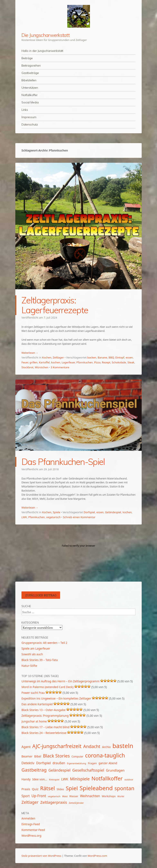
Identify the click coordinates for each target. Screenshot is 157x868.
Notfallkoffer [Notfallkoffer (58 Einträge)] (107, 778)
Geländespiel (113, 512)
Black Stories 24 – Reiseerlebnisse (44, 733)
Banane (102, 357)
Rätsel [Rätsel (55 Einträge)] (48, 788)
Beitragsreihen (31, 66)
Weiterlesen (30, 353)
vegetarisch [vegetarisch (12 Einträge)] (54, 796)
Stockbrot (27, 367)
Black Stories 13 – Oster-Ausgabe (44, 710)
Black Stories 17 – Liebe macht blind (45, 727)
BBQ (111, 357)
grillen (34, 362)
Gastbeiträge (30, 73)
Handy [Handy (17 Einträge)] (26, 779)
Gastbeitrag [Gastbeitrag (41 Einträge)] (34, 770)
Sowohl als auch (32, 654)
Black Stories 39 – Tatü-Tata (40, 660)
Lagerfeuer (68, 362)
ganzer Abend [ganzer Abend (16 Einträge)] (108, 763)
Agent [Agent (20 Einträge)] (26, 747)
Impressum (29, 117)
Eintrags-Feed (31, 824)
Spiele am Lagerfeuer (36, 648)
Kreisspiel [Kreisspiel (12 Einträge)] (54, 779)
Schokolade (119, 362)
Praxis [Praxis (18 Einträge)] (26, 789)
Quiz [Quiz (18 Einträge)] (35, 789)
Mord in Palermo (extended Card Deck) (47, 687)
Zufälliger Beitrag (41, 595)
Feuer (25, 362)
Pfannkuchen (85, 362)
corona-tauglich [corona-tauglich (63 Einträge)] (105, 755)
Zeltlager (58, 357)
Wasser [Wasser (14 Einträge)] (74, 796)
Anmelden (28, 818)
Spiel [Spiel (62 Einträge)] (72, 788)
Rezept (106, 362)
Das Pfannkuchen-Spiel (63, 462)
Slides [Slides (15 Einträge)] (60, 789)
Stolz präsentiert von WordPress (41, 856)
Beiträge (27, 58)
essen (129, 357)
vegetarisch (53, 517)
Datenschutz (30, 124)
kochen (56, 362)
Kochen (47, 357)
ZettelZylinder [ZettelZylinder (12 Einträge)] (76, 803)
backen (92, 357)
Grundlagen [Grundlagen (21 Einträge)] (115, 770)
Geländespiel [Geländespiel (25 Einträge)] (59, 770)
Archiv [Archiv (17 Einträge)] (106, 747)
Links (25, 110)
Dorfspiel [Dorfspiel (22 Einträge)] (43, 763)
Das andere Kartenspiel (37, 704)
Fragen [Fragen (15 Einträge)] (92, 763)
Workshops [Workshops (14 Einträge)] (109, 796)
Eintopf (120, 357)
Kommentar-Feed (33, 830)
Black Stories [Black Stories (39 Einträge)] (56, 756)
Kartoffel (44, 362)
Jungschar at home (34, 721)
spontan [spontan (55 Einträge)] (124, 788)
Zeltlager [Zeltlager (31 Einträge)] (30, 802)
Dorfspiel (89, 512)
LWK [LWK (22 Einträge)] (65, 779)
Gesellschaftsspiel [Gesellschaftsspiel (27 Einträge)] (88, 770)
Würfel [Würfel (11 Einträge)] (121, 796)
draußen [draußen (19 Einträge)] (59, 763)
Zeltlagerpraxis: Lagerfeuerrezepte (55, 305)
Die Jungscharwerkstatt (46, 35)
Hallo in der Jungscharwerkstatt (42, 51)
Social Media (30, 102)
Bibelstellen (29, 80)
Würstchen (41, 367)
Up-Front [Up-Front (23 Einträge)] (39, 796)
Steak (131, 362)
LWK (24, 517)
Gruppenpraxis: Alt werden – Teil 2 (44, 643)
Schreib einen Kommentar (79, 517)
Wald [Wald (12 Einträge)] (65, 796)
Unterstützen (30, 88)
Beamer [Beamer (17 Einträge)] (27, 756)
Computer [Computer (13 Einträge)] (77, 757)
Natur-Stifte (29, 666)
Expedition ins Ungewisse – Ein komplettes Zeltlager (56, 698)
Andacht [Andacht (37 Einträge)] (92, 746)
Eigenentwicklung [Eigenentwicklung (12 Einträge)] (76, 763)
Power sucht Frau (33, 693)
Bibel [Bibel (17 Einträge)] (38, 756)
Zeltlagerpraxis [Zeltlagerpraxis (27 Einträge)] (54, 802)
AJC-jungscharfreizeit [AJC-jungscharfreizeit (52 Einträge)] (57, 746)
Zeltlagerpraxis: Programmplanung (45, 716)
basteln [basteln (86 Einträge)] (123, 746)
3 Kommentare (60, 367)
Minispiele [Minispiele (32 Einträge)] (80, 779)
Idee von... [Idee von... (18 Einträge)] (40, 779)
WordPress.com (97, 856)
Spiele (57, 512)
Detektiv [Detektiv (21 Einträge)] (28, 763)
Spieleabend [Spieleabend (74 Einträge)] (96, 788)
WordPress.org (31, 836)
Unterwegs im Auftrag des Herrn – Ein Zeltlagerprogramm (60, 681)
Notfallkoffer (30, 95)
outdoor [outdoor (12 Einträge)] (129, 779)
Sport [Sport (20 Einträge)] (26, 796)
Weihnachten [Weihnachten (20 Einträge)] (90, 796)
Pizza (97, 362)
